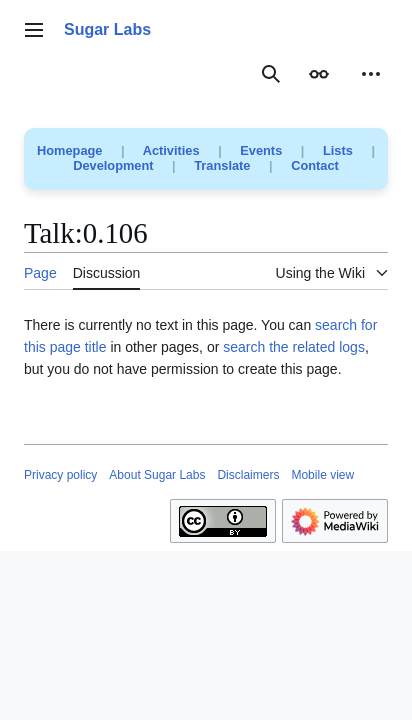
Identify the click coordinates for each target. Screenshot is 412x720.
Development (113, 165)
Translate (222, 165)
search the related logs (294, 347)
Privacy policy (60, 475)
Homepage (69, 150)
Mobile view (322, 475)
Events (261, 150)
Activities (171, 150)
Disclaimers (248, 475)
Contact (315, 165)
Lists (338, 150)
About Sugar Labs (157, 475)
